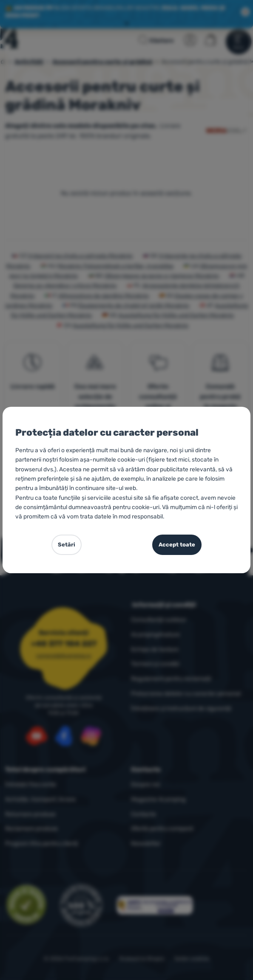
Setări (67, 545)
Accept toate (177, 545)
